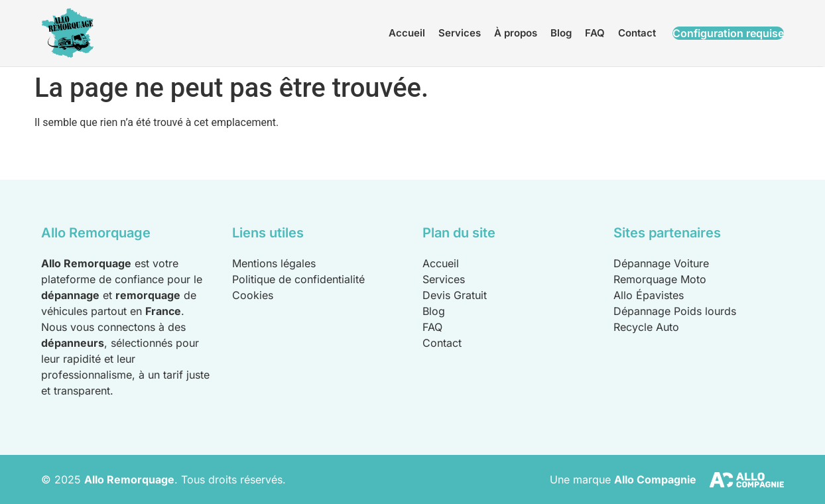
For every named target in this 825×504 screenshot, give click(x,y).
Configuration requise (728, 33)
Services (460, 33)
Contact (637, 33)
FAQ (595, 33)
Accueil (407, 33)
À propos (516, 33)
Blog (561, 33)
